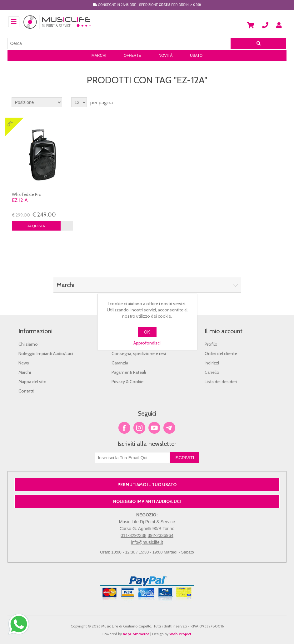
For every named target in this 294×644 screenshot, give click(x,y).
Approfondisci (147, 343)
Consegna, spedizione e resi (139, 354)
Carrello (212, 372)
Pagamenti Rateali (129, 372)
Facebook (124, 428)
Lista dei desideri (221, 382)
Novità (165, 56)
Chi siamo (28, 344)
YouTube (154, 428)
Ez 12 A (20, 200)
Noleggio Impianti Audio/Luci (46, 354)
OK (147, 332)
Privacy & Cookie (127, 382)
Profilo (211, 344)
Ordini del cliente (221, 354)
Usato (196, 56)
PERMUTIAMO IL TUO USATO (147, 485)
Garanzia (120, 363)
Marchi (99, 56)
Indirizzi (212, 363)
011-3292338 (134, 535)
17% (10, 124)
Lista (281, 102)
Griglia (270, 102)
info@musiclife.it (147, 542)
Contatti (26, 391)
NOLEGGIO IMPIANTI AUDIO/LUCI (147, 501)
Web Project (180, 634)
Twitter (139, 428)
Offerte (132, 56)
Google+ (169, 428)
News (24, 363)
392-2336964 (160, 535)
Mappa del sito (32, 382)
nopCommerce (136, 634)
